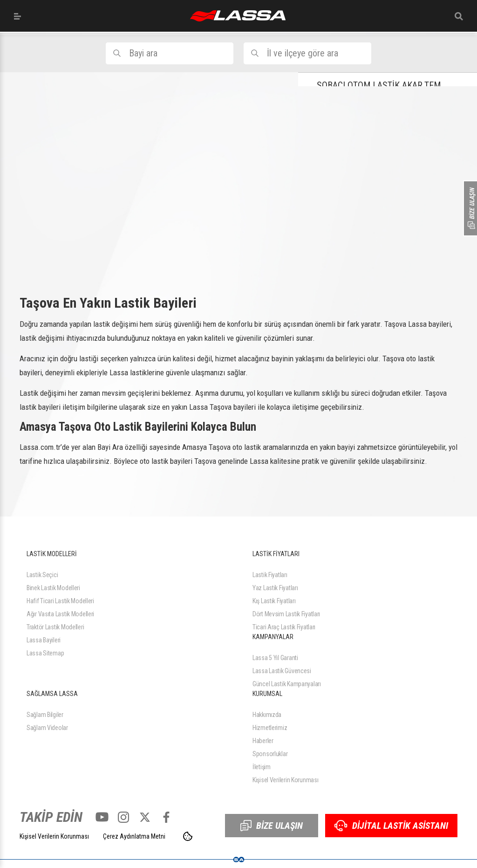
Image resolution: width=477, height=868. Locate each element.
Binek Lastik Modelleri (53, 588)
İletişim (262, 767)
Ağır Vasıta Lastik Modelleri (60, 614)
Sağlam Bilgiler (45, 715)
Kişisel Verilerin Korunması (285, 780)
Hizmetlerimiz (270, 728)
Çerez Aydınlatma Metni (134, 836)
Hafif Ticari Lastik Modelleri (60, 601)
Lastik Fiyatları (270, 575)
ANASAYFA (238, 16)
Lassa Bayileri (44, 640)
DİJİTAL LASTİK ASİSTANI (391, 826)
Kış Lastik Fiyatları (274, 601)
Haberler (263, 741)
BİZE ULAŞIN (272, 826)
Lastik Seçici (42, 575)
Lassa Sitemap (45, 653)
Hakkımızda (267, 715)
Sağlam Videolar (47, 728)
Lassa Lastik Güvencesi (282, 671)
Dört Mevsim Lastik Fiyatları (286, 614)
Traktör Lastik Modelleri (55, 627)
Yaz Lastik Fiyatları (275, 588)
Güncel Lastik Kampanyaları (287, 684)
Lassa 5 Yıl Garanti (275, 658)
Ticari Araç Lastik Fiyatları (284, 627)
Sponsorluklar (270, 754)
